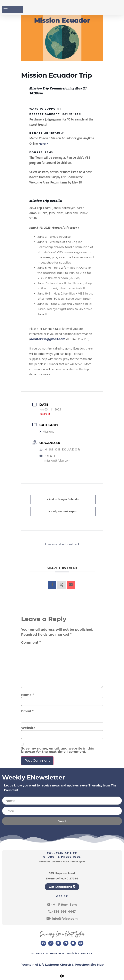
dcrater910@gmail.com (48, 339)
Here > (44, 144)
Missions (47, 432)
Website (28, 728)
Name (28, 695)
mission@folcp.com (57, 460)
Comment (31, 643)
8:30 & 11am (77, 953)
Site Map (97, 965)
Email (27, 711)
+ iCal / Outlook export (63, 511)
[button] (5, 10)
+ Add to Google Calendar (63, 499)
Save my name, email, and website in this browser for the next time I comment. (58, 750)
